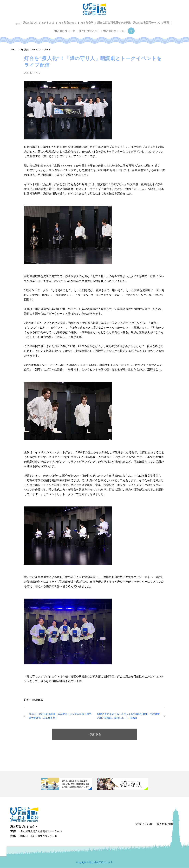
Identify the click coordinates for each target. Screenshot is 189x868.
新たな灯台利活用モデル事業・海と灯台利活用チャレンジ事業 (131, 22)
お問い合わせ (144, 824)
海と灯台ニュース (112, 27)
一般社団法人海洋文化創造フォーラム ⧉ (40, 831)
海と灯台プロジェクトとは (42, 22)
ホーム (22, 22)
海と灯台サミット (89, 27)
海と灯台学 (88, 22)
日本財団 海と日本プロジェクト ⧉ (38, 836)
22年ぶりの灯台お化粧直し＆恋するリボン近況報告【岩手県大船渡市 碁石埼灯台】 (60, 716)
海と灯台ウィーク (66, 27)
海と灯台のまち (69, 22)
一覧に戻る (94, 734)
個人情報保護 (165, 824)
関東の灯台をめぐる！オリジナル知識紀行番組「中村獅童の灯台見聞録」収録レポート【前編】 (126, 716)
